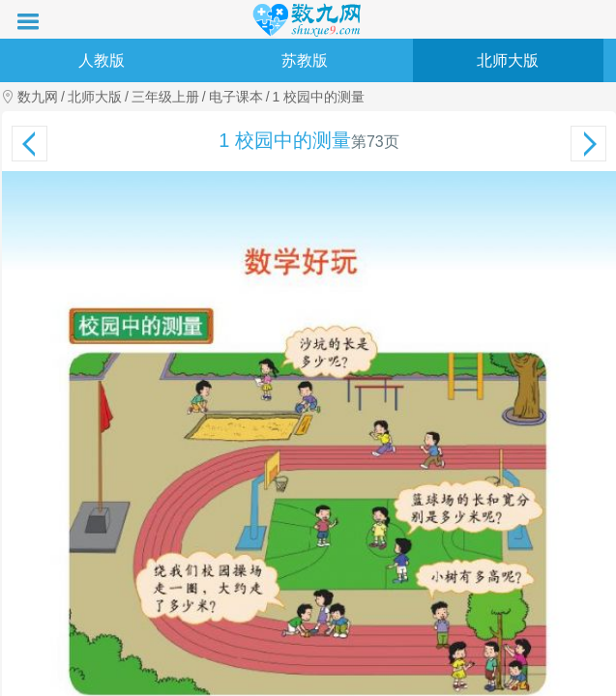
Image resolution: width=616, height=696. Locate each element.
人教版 (102, 60)
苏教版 (305, 60)
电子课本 (236, 97)
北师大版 (508, 60)
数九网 (38, 97)
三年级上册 (165, 97)
